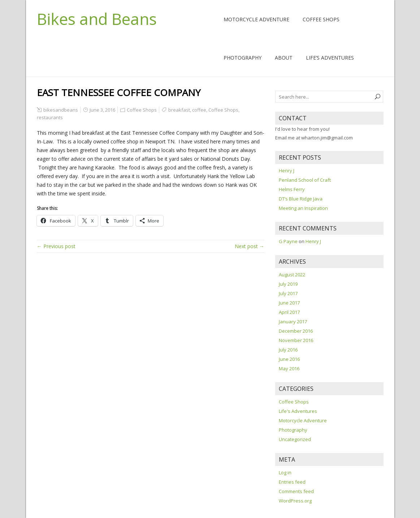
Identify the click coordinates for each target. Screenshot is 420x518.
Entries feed (292, 482)
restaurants (50, 117)
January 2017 (293, 321)
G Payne (288, 241)
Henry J (287, 170)
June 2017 (289, 303)
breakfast (179, 110)
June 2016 (289, 359)
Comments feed (296, 491)
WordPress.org (295, 501)
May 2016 (289, 368)
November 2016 (296, 340)
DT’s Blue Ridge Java (301, 199)
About (284, 58)
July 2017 (288, 293)
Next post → (250, 246)
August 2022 (292, 275)
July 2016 (288, 350)
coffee (199, 110)
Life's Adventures (298, 411)
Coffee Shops (321, 19)
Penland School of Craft (305, 180)
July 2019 (288, 284)
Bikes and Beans (97, 19)
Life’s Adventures (330, 58)
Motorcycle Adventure (256, 19)
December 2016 (296, 331)
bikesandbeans (61, 110)
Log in (285, 472)
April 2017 (289, 312)
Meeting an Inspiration (303, 208)
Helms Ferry (292, 189)
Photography (243, 58)
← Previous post (56, 246)
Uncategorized (295, 439)
